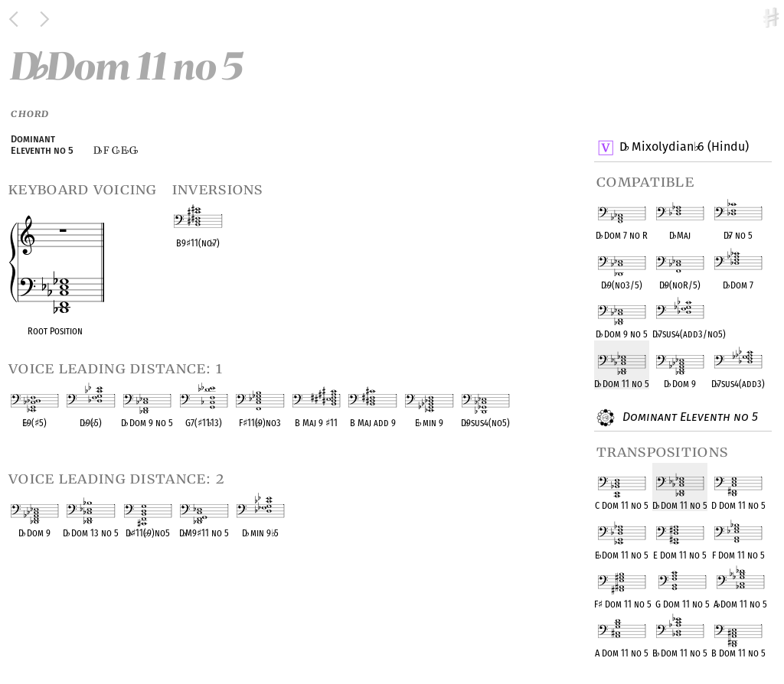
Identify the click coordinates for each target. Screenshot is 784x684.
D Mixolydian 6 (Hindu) (684, 148)
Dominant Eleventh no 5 (688, 418)
